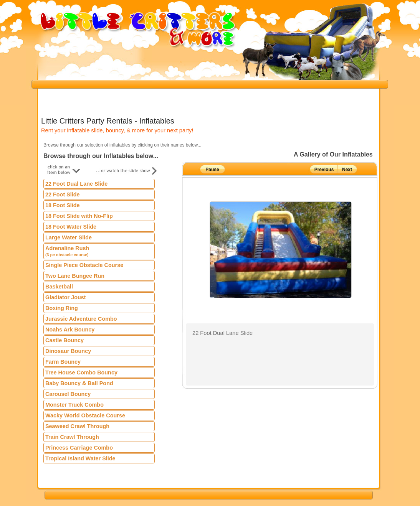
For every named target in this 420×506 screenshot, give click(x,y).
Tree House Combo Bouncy (81, 372)
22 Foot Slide (63, 194)
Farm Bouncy (63, 362)
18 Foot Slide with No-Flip (79, 216)
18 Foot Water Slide (71, 227)
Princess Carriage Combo (79, 448)
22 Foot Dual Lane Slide (76, 184)
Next (347, 170)
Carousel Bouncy (68, 394)
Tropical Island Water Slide (80, 458)
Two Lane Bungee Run (75, 276)
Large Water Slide (69, 237)
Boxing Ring (62, 308)
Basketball (59, 287)
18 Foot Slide (63, 205)
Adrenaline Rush (67, 251)
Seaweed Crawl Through (77, 426)
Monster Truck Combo (74, 405)
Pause (212, 170)
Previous (324, 170)
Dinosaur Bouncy (68, 351)
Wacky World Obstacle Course (85, 415)
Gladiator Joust (66, 297)
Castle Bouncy (64, 340)
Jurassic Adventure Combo (81, 319)
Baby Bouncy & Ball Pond (79, 383)
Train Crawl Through (72, 437)
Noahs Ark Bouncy (70, 330)
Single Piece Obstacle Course (84, 265)
